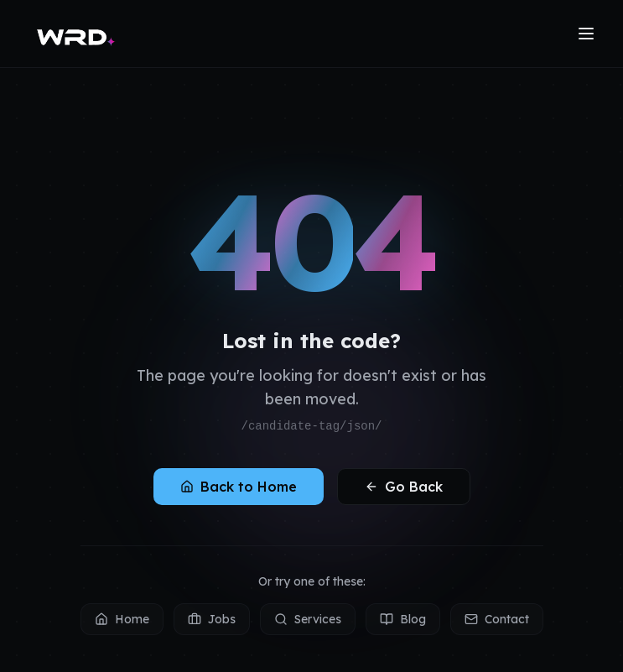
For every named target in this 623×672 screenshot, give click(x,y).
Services (308, 619)
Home (122, 619)
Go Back (404, 487)
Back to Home (239, 487)
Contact (497, 619)
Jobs (212, 619)
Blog (403, 619)
